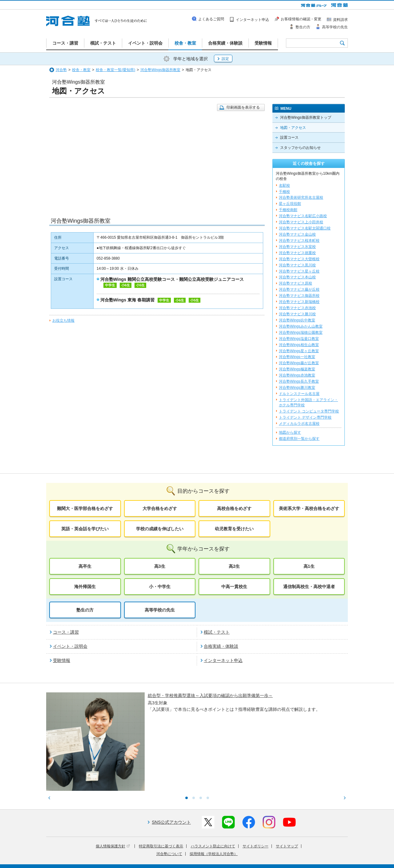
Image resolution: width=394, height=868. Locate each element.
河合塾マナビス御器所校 (299, 296)
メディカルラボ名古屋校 (299, 424)
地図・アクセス (293, 128)
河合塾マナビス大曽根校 (299, 259)
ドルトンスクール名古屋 (299, 394)
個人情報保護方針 (113, 795)
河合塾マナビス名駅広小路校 (303, 216)
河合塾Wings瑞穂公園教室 (301, 332)
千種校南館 (288, 210)
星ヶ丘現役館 (290, 204)
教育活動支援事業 (235, 850)
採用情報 (159, 859)
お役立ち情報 (63, 321)
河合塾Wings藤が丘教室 (299, 363)
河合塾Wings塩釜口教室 (299, 339)
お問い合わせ (183, 859)
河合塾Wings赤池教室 (297, 375)
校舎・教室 (81, 70)
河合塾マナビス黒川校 (297, 265)
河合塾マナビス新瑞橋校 (299, 302)
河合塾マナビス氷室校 (297, 247)
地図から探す (290, 432)
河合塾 (61, 70)
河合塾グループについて (167, 850)
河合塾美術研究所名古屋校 (301, 197)
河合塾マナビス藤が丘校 (299, 289)
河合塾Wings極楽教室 (297, 369)
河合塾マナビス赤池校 (297, 308)
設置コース (289, 137)
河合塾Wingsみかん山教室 (301, 326)
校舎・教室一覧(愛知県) (115, 70)
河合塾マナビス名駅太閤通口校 (305, 228)
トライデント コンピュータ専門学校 (309, 411)
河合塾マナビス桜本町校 (299, 241)
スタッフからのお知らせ (300, 148)
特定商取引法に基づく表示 (161, 795)
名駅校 (284, 185)
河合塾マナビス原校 (295, 283)
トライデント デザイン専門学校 (305, 417)
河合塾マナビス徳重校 (297, 253)
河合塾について (169, 803)
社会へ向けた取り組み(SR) (312, 850)
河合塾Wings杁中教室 (297, 320)
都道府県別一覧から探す (299, 439)
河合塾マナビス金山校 (297, 234)
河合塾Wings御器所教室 (160, 70)
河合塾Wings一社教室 (297, 357)
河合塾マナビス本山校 (297, 277)
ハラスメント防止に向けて (213, 795)
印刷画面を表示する (243, 107)
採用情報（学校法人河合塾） (214, 803)
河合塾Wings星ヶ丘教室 (299, 351)
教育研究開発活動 (269, 850)
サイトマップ (287, 795)
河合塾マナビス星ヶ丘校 (299, 271)
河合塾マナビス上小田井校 (301, 222)
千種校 (284, 192)
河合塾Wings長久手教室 (299, 381)
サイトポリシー (255, 795)
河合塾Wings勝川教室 (297, 388)
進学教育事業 (203, 850)
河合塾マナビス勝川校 (297, 314)
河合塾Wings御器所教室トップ (306, 117)
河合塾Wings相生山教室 (299, 345)
